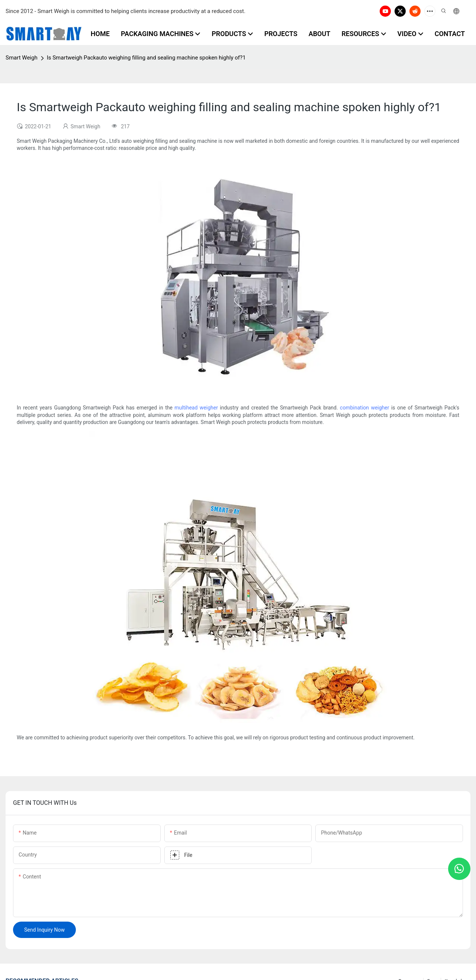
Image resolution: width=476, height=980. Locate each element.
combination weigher (364, 408)
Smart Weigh (22, 58)
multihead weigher (196, 408)
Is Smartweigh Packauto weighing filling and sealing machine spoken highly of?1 (146, 58)
